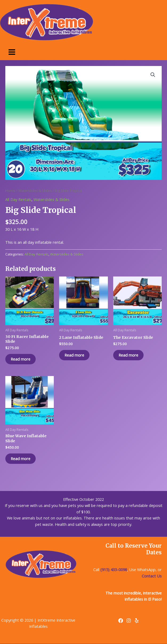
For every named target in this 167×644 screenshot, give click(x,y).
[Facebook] (121, 621)
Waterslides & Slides (35, 191)
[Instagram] (129, 621)
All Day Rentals (18, 199)
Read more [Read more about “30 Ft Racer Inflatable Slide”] (21, 359)
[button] (153, 75)
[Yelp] (137, 621)
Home (10, 191)
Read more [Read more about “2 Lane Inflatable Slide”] (74, 355)
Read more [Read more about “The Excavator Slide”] (128, 355)
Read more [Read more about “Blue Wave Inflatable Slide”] (21, 459)
